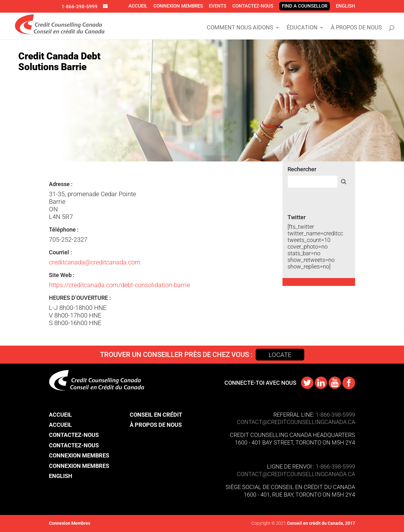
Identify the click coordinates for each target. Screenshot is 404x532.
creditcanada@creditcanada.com (95, 262)
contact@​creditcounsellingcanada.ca (296, 474)
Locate (280, 355)
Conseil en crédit (156, 415)
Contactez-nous (253, 6)
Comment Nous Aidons (240, 28)
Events (218, 6)
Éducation (302, 28)
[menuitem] (345, 6)
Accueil (138, 6)
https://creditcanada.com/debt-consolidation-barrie (119, 285)
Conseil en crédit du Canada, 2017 (321, 523)
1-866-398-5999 (80, 7)
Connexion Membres (178, 6)
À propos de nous (356, 28)
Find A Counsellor (305, 6)
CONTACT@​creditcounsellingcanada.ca (296, 422)
